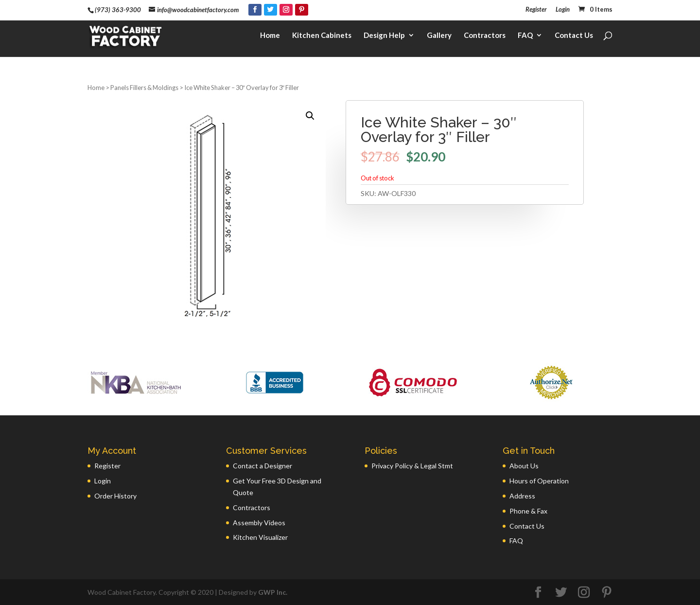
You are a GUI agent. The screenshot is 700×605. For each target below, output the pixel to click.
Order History (115, 496)
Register (536, 10)
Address (522, 496)
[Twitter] (271, 10)
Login (563, 10)
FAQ (525, 37)
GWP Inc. (273, 592)
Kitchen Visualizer (260, 537)
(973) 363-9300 (118, 10)
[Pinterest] (302, 10)
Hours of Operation (539, 481)
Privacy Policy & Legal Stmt (412, 466)
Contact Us (574, 37)
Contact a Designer (262, 466)
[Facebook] (255, 10)
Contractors (485, 37)
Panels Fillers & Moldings (144, 88)
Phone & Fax (528, 511)
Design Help (384, 37)
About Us (524, 466)
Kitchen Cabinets (322, 37)
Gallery (439, 37)
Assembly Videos (259, 523)
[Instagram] (286, 10)
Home (270, 37)
